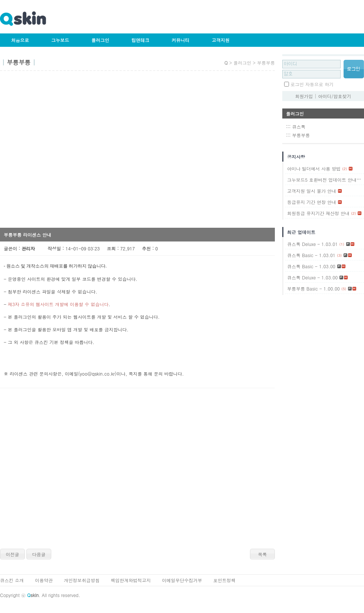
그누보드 (60, 40)
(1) (360, 180)
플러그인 (100, 40)
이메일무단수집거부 (182, 580)
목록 (263, 554)
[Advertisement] (70, 152)
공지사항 (296, 157)
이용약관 (44, 580)
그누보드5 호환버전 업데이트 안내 (322, 180)
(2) (344, 169)
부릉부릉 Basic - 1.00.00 (313, 288)
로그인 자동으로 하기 (312, 84)
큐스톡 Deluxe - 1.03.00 (312, 277)
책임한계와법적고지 (131, 580)
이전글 (13, 554)
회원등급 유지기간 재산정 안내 (318, 213)
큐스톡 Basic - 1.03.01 (311, 255)
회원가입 (304, 96)
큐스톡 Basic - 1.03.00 (311, 266)
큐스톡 (299, 127)
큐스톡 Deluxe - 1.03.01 (312, 244)
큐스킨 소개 (12, 580)
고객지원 (221, 40)
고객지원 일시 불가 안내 (312, 191)
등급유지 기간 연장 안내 (312, 202)
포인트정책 (224, 580)
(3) (339, 255)
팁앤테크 (140, 40)
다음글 (39, 554)
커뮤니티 (181, 40)
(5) (344, 289)
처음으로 (20, 40)
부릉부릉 (301, 135)
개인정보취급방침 (82, 580)
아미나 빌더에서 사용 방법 (314, 168)
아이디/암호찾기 (335, 96)
